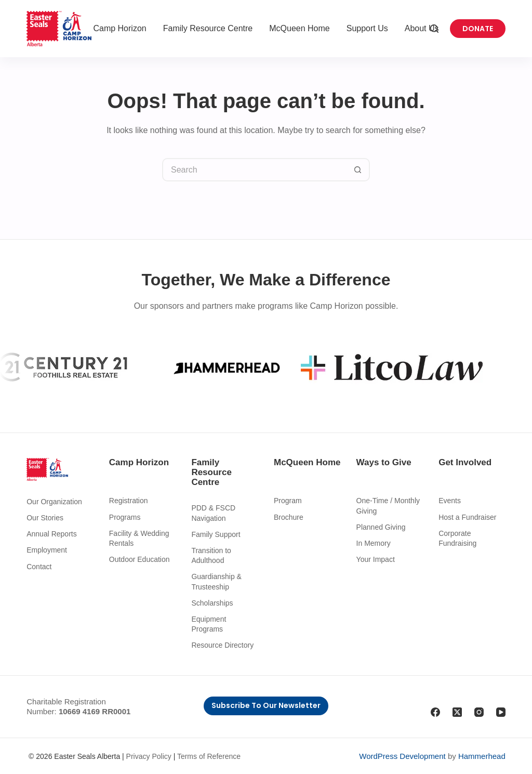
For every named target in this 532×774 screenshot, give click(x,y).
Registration (129, 501)
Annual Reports (52, 534)
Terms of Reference (209, 756)
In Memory (374, 543)
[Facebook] (435, 712)
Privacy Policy (149, 756)
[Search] (434, 29)
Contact (39, 567)
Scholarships (212, 603)
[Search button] (358, 170)
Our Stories (45, 518)
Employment (47, 550)
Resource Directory (222, 645)
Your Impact (376, 559)
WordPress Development (402, 756)
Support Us (367, 28)
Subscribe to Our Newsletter (266, 705)
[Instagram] (479, 712)
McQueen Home (300, 28)
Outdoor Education (139, 559)
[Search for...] (254, 170)
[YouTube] (501, 712)
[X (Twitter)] (457, 712)
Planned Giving (381, 527)
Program (288, 501)
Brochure (289, 517)
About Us (422, 28)
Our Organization (54, 502)
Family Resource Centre (208, 28)
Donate (478, 29)
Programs (125, 517)
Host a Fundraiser (467, 517)
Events (450, 501)
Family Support (216, 534)
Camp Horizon (119, 28)
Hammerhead (482, 756)
